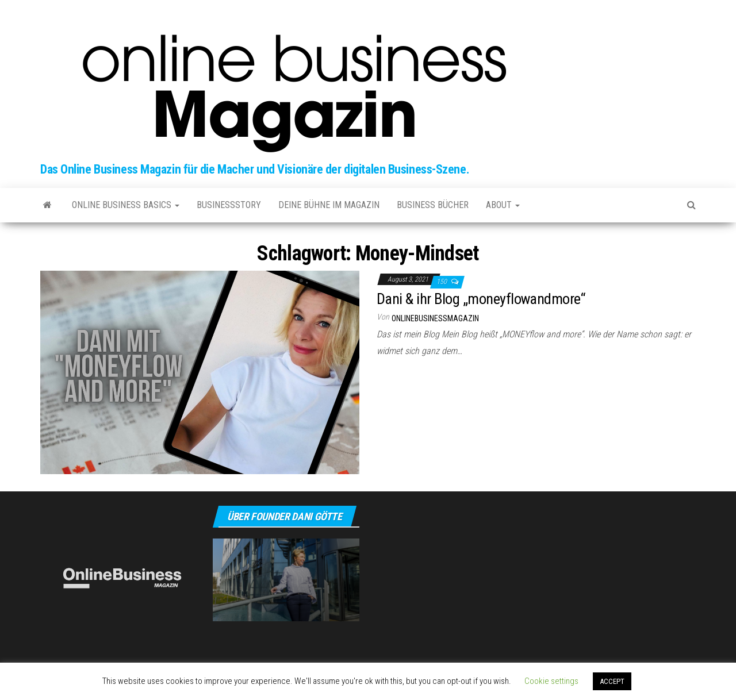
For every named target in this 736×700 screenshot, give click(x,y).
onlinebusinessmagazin (435, 318)
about (503, 205)
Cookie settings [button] (551, 681)
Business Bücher (433, 205)
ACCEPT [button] (612, 681)
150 (442, 282)
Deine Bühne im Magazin (329, 205)
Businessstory (229, 205)
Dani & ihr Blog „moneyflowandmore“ (481, 299)
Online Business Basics (126, 205)
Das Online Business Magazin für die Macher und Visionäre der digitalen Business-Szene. (255, 169)
